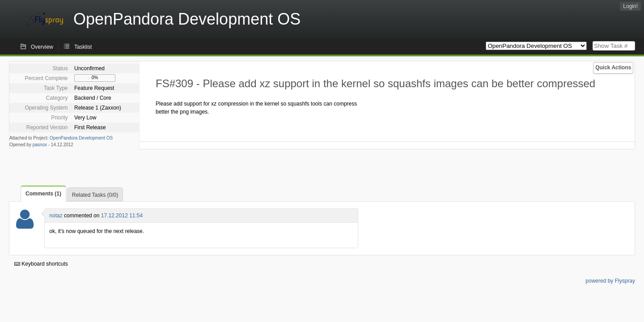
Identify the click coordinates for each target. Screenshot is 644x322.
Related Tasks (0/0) (95, 195)
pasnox (40, 145)
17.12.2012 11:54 (122, 216)
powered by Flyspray (610, 281)
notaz (56, 216)
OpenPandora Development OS (81, 138)
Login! (630, 6)
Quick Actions (613, 68)
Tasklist (83, 47)
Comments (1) (43, 194)
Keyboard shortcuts (41, 264)
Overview (42, 47)
